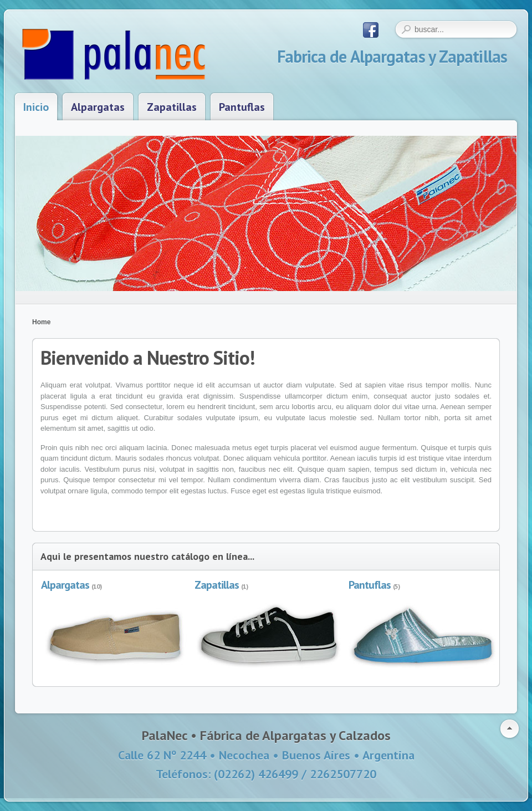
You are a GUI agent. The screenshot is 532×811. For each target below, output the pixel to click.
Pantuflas (370, 585)
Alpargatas (65, 585)
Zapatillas (217, 585)
